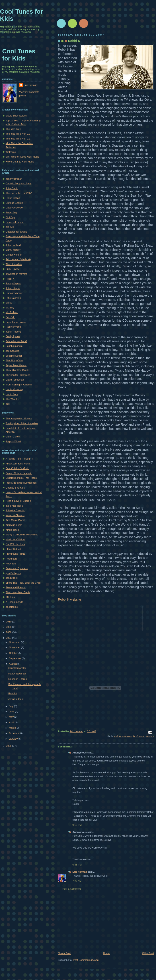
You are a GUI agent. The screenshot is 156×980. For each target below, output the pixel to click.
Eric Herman (80, 872)
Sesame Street (14, 356)
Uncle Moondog (14, 389)
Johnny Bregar (14, 179)
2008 (9, 632)
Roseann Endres (18, 679)
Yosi (8, 404)
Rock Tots (11, 564)
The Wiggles (12, 399)
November (15, 647)
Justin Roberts (13, 332)
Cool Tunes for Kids (19, 55)
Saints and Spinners (17, 568)
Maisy (9, 303)
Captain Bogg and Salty (18, 183)
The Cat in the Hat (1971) (19, 193)
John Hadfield (13, 245)
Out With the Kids (15, 544)
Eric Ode (10, 317)
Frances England (15, 222)
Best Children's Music (17, 468)
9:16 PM (77, 825)
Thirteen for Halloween (18, 375)
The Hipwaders (14, 264)
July (11, 706)
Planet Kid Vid (13, 549)
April (12, 722)
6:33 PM (77, 865)
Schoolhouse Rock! (16, 341)
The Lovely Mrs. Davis (18, 592)
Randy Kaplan (13, 283)
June (12, 712)
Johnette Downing (15, 510)
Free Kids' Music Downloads (21, 483)
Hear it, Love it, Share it (18, 501)
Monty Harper (13, 250)
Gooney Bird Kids (15, 488)
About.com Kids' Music (18, 464)
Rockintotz (11, 559)
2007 (9, 638)
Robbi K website (70, 599)
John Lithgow (13, 288)
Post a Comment (72, 889)
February (14, 733)
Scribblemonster (14, 346)
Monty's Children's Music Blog (22, 535)
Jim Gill (10, 227)
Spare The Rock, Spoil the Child (23, 583)
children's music (123, 736)
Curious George (14, 203)
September (15, 658)
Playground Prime (15, 554)
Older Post (148, 953)
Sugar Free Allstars (16, 365)
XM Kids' (10, 597)
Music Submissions (16, 116)
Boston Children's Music (19, 473)
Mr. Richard (12, 312)
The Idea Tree (13, 129)
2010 (9, 622)
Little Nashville (13, 298)
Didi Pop (10, 217)
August (13, 664)
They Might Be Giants (17, 370)
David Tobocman (15, 380)
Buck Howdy (12, 269)
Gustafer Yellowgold (16, 232)
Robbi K (74, 41)
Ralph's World (13, 327)
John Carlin (12, 188)
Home (106, 953)
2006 (9, 746)
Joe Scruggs (12, 351)
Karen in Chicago (15, 515)
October (14, 653)
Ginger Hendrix (14, 255)
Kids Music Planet (15, 520)
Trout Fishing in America (19, 385)
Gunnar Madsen (14, 293)
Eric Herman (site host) (18, 259)
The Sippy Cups (14, 360)
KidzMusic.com (14, 525)
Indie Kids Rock (14, 506)
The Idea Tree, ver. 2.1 (18, 139)
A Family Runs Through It (19, 459)
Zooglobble (12, 607)
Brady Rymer (13, 336)
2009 (9, 627)
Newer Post (64, 953)
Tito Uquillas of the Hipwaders (22, 423)
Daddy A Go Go (14, 208)
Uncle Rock (12, 394)
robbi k (150, 736)
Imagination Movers (16, 274)
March (13, 728)
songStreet (11, 578)
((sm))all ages (13, 573)
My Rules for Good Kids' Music (22, 157)
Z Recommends (14, 602)
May (12, 717)
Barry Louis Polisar (16, 322)
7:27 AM (77, 881)
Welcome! (11, 152)
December (15, 642)
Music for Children (15, 539)
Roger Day (11, 212)
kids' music (139, 736)
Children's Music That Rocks (21, 478)
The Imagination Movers (19, 418)
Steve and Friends (16, 587)
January (14, 739)
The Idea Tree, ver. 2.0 (18, 134)
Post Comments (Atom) (86, 960)
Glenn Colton (13, 198)
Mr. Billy (10, 308)
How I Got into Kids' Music (20, 162)
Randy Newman (17, 674)
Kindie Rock (12, 530)
